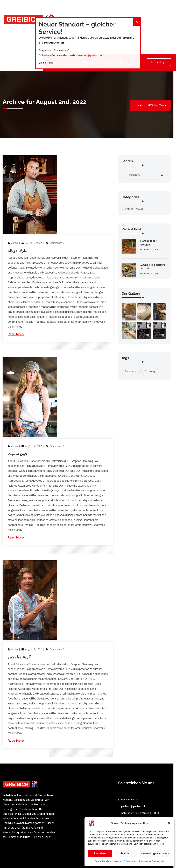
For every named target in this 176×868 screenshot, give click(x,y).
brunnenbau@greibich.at (88, 55)
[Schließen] (137, 22)
